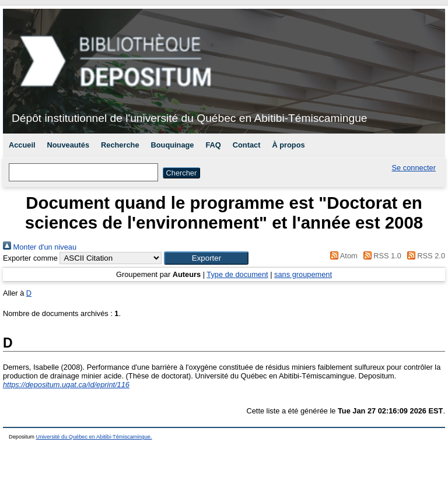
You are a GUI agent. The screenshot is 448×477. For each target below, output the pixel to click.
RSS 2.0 (424, 256)
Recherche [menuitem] (120, 145)
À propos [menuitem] (288, 145)
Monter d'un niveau (40, 247)
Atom (342, 256)
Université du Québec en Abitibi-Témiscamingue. (94, 437)
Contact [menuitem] (247, 145)
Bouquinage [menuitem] (173, 145)
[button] (206, 258)
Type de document (237, 274)
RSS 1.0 (380, 256)
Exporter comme (30, 258)
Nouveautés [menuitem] (69, 145)
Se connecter (414, 168)
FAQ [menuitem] (213, 145)
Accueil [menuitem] (22, 145)
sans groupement (303, 274)
